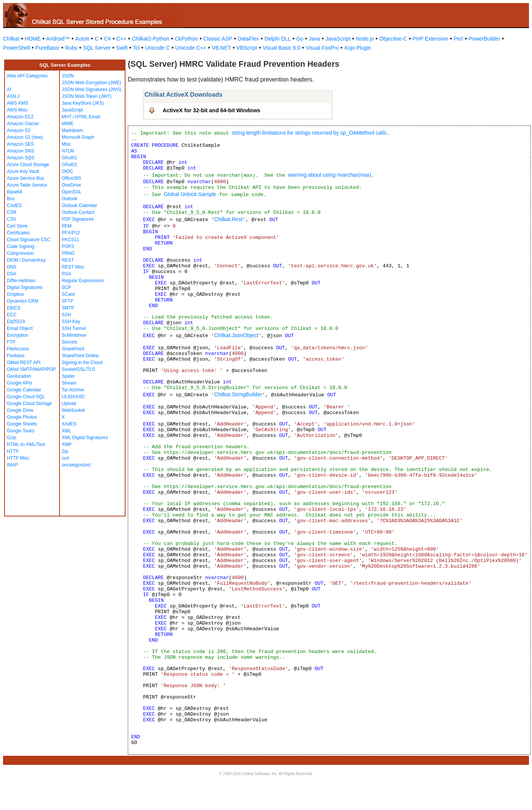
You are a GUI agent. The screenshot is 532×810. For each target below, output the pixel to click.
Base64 (15, 192)
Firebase (16, 356)
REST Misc (73, 267)
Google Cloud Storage (29, 403)
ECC (12, 315)
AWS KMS (17, 103)
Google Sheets (22, 424)
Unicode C (157, 48)
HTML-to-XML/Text (26, 444)
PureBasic (47, 48)
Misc (67, 144)
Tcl (136, 48)
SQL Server (97, 48)
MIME (68, 124)
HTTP (13, 451)
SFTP (68, 301)
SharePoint (73, 349)
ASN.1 (13, 96)
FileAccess (18, 349)
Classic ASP (218, 39)
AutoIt (82, 39)
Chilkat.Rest (228, 219)
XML (67, 431)
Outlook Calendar (79, 206)
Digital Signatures (25, 287)
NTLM (68, 151)
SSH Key (71, 322)
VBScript (247, 48)
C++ (121, 39)
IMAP (12, 465)
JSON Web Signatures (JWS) (92, 89)
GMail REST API (24, 363)
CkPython (186, 39)
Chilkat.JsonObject (236, 335)
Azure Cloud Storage (28, 165)
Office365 (71, 178)
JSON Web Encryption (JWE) (91, 83)
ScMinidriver (74, 335)
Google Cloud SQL (26, 397)
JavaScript (338, 39)
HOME (33, 39)
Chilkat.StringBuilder (238, 394)
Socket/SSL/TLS (78, 369)
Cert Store (17, 226)
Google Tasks (21, 431)
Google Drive (20, 410)
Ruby (71, 48)
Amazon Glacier (23, 124)
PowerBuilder (484, 39)
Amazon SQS (21, 158)
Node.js (365, 39)
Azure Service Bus (26, 178)
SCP (67, 287)
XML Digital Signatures (85, 438)
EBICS (14, 308)
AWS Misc (17, 110)
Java (314, 39)
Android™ (58, 39)
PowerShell (16, 48)
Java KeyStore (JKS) (83, 103)
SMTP (68, 308)
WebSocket (73, 410)
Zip (65, 451)
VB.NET (222, 48)
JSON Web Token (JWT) (87, 96)
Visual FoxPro (322, 48)
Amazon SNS (20, 151)
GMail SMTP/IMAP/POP (31, 369)
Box (11, 199)
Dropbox (15, 294)
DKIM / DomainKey (26, 260)
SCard (68, 294)
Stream (69, 383)
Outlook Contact (78, 212)
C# (107, 39)
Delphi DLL (277, 39)
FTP (11, 342)
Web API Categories (27, 76)
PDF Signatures (78, 219)
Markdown (72, 130)
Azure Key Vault (23, 171)
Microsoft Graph (78, 137)
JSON (68, 76)
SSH (67, 315)
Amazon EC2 (20, 117)
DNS (12, 267)
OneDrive (71, 185)
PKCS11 (71, 240)
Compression (20, 253)
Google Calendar (24, 390)
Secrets (70, 342)
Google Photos (22, 417)
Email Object (20, 328)
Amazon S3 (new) (25, 137)
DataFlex (248, 39)
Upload (69, 403)
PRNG (68, 253)
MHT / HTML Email (81, 117)
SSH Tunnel (74, 328)
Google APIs (20, 383)
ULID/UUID (73, 397)
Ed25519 (16, 322)
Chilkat (11, 39)
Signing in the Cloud (82, 363)
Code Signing (20, 246)
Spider (68, 376)
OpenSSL (72, 192)
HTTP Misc (18, 458)
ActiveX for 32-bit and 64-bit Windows (211, 110)
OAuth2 (70, 165)
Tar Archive (73, 390)
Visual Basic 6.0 (282, 48)
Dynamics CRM (23, 301)
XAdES (69, 424)
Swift (122, 48)
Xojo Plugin (358, 48)
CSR (12, 212)
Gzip (12, 438)
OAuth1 (70, 158)
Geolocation (19, 376)
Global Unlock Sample (190, 194)
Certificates (18, 233)
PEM (67, 226)
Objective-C (393, 39)
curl (65, 458)
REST (68, 260)
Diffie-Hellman (21, 281)
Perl (458, 39)
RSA (67, 274)
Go (300, 39)
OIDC (67, 171)
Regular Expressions (83, 281)
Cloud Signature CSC (29, 240)
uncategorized (76, 465)
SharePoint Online (80, 356)
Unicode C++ (191, 48)
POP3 (68, 246)
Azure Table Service (27, 185)
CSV (12, 219)
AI (9, 89)
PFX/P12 (71, 233)
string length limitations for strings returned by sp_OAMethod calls (309, 133)
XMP (67, 444)
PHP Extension (430, 39)
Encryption (18, 335)
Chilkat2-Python (151, 39)
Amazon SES (20, 144)
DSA (12, 274)
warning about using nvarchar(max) (329, 175)
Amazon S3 (19, 130)
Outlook (70, 199)
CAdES (14, 206)
